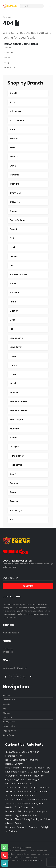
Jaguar (14, 311)
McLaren (14, 392)
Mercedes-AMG (18, 402)
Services (6, 695)
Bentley (14, 139)
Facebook (6, 677)
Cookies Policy (9, 726)
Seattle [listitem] (44, 787)
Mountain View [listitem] (20, 803)
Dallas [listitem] (34, 772)
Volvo (13, 519)
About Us (9, 53)
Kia (12, 329)
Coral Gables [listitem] (21, 807)
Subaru (14, 483)
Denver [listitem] (10, 791)
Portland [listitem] (13, 831)
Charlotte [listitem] (21, 791)
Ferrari (13, 229)
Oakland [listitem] (33, 827)
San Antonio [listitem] (25, 776)
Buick (13, 166)
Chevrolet (15, 193)
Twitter (12, 677)
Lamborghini (17, 338)
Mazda (14, 383)
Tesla (13, 492)
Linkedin (31, 677)
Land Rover (16, 347)
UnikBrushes (37, 860)
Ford (12, 247)
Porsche (14, 447)
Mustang (15, 429)
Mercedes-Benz (18, 410)
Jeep (13, 320)
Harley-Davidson (19, 275)
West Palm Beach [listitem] (17, 795)
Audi (12, 129)
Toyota (14, 501)
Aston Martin (17, 120)
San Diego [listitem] (27, 752)
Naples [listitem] (24, 772)
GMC (13, 265)
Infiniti (13, 302)
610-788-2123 (8, 649)
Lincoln (14, 365)
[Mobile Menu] (50, 6)
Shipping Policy (9, 731)
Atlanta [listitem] (33, 791)
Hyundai (14, 293)
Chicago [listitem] (33, 787)
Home (8, 48)
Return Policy (8, 735)
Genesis (14, 256)
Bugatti (14, 157)
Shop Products (9, 700)
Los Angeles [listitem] (12, 752)
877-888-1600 (8, 652)
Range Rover (17, 456)
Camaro (14, 184)
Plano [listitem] (18, 819)
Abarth (14, 93)
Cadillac (14, 175)
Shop (8, 58)
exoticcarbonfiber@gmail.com (15, 668)
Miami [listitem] (17, 768)
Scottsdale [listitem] (20, 787)
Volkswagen (17, 510)
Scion (13, 474)
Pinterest (18, 677)
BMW (13, 148)
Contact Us (10, 67)
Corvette (15, 202)
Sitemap (6, 713)
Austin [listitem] (12, 776)
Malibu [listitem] (18, 799)
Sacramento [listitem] (19, 760)
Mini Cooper (16, 420)
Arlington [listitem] (38, 819)
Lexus (13, 356)
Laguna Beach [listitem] (22, 815)
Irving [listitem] (27, 819)
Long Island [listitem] (18, 780)
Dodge (14, 211)
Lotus (13, 374)
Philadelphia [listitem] (19, 784)
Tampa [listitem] (39, 768)
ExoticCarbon (17, 220)
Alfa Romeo (16, 111)
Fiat (12, 238)
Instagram (24, 677)
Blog (7, 62)
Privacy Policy (9, 722)
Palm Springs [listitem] (25, 811)
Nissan (14, 438)
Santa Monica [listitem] (32, 799)
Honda (14, 284)
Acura (13, 102)
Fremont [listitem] (21, 827)
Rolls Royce (16, 465)
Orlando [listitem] (27, 768)
